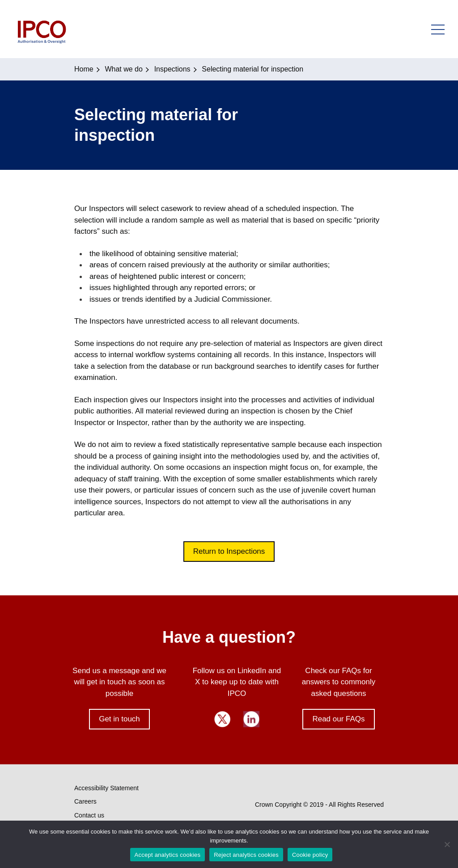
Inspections (172, 69)
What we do (123, 69)
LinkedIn (251, 719)
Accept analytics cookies (168, 855)
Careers (85, 801)
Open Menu (438, 29)
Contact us (89, 815)
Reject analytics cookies (246, 855)
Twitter (222, 719)
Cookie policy (310, 855)
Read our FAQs (338, 719)
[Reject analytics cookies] (447, 844)
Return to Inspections (229, 551)
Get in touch (119, 719)
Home (84, 69)
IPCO (41, 29)
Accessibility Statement (106, 788)
